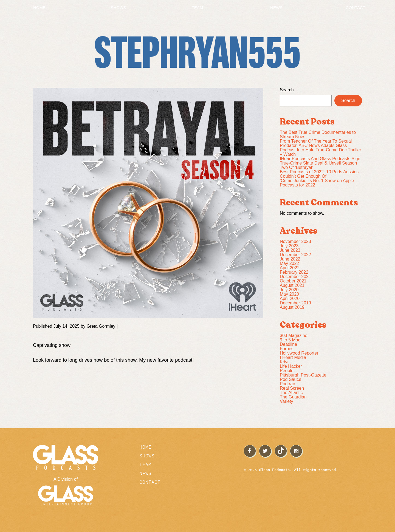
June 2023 (290, 250)
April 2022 (290, 268)
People (287, 371)
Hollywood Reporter (299, 353)
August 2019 (292, 307)
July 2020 (289, 290)
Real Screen (292, 388)
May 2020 (289, 294)
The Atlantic (291, 393)
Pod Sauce (290, 379)
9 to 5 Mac (290, 340)
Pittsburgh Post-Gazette (303, 375)
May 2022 (289, 263)
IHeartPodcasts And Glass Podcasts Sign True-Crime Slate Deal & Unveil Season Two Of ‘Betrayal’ (320, 163)
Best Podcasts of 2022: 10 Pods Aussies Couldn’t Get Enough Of (319, 174)
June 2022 (290, 259)
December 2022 (295, 255)
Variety (287, 401)
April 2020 (290, 298)
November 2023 (295, 241)
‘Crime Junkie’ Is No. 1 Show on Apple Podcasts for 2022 (317, 183)
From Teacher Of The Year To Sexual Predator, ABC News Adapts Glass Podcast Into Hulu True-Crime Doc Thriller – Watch (321, 148)
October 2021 (293, 281)
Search (287, 90)
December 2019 (295, 303)
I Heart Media (293, 357)
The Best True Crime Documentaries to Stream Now (318, 135)
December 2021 (295, 277)
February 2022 (294, 272)
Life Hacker (291, 366)
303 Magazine (294, 336)
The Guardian (293, 397)
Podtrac (287, 384)
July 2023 (289, 246)
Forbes (287, 349)
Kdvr (284, 362)
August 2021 (292, 285)
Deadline (288, 344)
